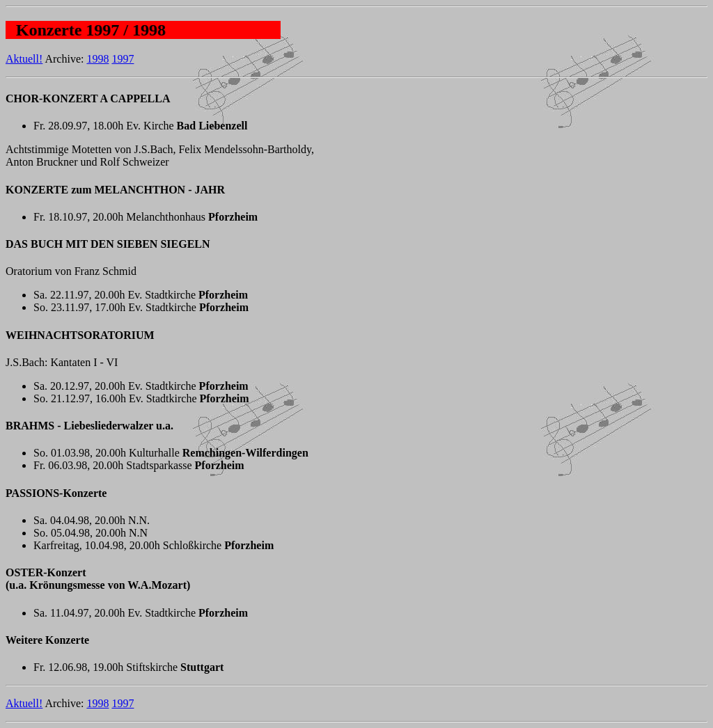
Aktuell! (24, 59)
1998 (97, 59)
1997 (123, 59)
